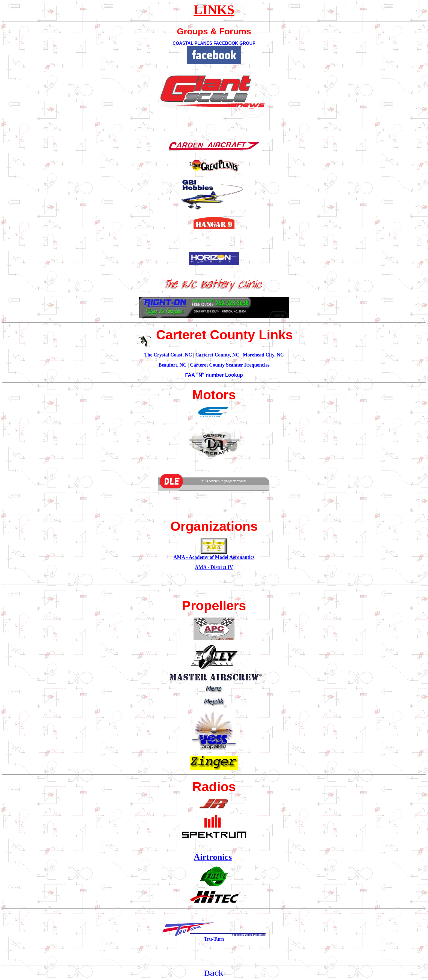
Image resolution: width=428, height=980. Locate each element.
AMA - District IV (214, 567)
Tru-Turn (214, 939)
